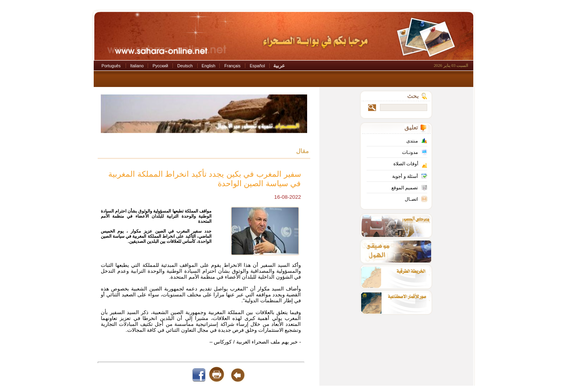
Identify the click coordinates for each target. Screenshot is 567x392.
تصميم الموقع (405, 188)
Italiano (137, 66)
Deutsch (185, 66)
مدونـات (410, 152)
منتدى (412, 141)
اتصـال (411, 199)
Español (257, 66)
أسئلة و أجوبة (405, 176)
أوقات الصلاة (406, 164)
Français (233, 66)
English (208, 66)
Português (111, 66)
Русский (160, 66)
